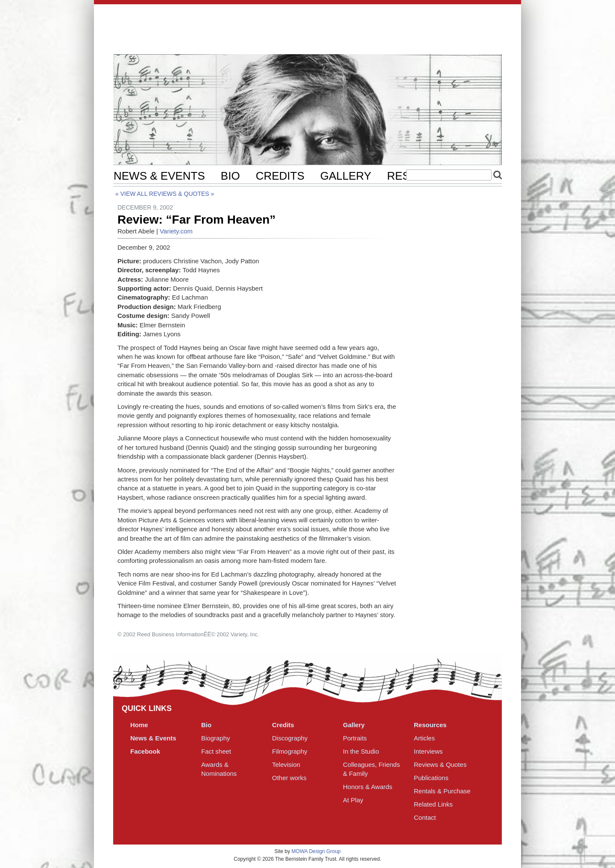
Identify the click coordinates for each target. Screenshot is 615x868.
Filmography (290, 751)
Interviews (428, 751)
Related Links (433, 804)
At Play (353, 800)
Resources (430, 725)
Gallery (346, 176)
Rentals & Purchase (442, 791)
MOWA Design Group (316, 851)
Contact (425, 817)
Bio (230, 176)
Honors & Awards (368, 787)
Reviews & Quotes (179, 194)
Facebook (145, 751)
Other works (289, 778)
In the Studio (361, 751)
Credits (280, 176)
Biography (216, 738)
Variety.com (176, 231)
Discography (290, 738)
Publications (431, 778)
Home (139, 725)
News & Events (159, 176)
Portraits (355, 738)
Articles (424, 738)
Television (286, 765)
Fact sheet (216, 751)
